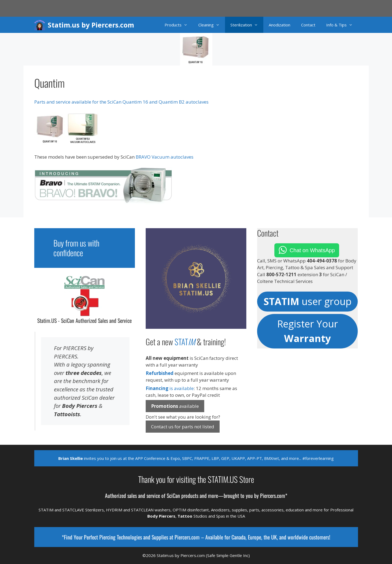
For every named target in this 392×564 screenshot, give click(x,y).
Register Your (308, 331)
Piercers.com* (274, 495)
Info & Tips (342, 25)
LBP (215, 458)
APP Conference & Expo (158, 458)
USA (241, 516)
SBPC (187, 458)
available (175, 406)
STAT (185, 342)
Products (179, 25)
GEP (225, 458)
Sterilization (247, 25)
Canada (238, 537)
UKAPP (238, 458)
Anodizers (220, 510)
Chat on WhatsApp (312, 250)
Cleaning (212, 25)
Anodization (279, 25)
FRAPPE (202, 458)
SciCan (173, 495)
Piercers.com (187, 537)
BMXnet (272, 458)
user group (308, 301)
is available (170, 388)
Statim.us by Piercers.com (91, 25)
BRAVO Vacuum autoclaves (165, 157)
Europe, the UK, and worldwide (278, 537)
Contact (308, 25)
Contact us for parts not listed (183, 427)
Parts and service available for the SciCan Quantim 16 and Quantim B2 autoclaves (121, 102)
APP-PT (255, 458)
